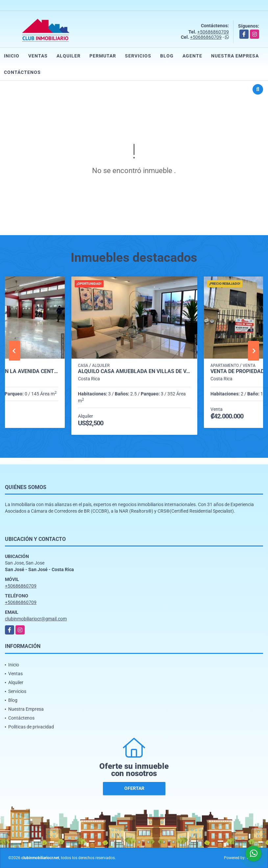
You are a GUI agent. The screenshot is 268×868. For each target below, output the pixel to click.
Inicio (12, 56)
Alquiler (69, 56)
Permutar (103, 56)
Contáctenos (22, 72)
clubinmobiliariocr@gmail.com (36, 619)
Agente (192, 56)
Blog (167, 56)
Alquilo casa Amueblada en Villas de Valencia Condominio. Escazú (134, 371)
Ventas (38, 56)
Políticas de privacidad (31, 727)
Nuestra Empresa (235, 56)
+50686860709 (213, 32)
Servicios (138, 56)
